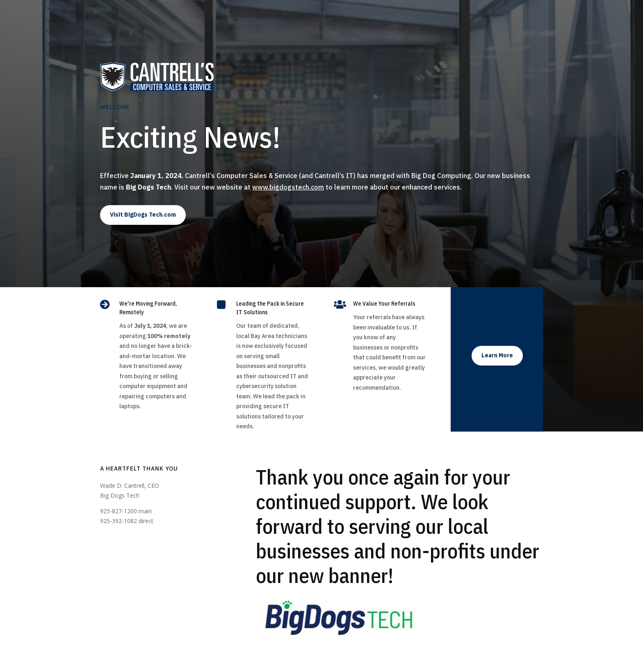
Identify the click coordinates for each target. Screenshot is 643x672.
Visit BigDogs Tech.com (143, 215)
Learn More (497, 355)
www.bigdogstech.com (288, 187)
